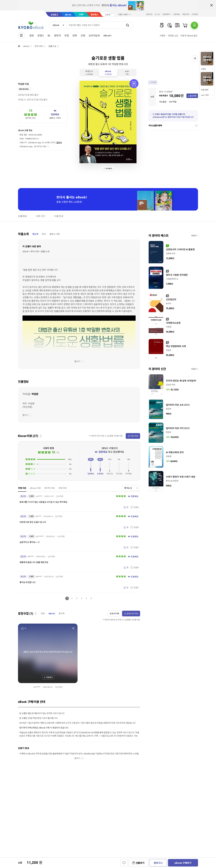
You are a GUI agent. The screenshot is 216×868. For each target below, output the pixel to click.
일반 (32, 36)
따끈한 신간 (173, 36)
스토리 (108, 15)
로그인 (157, 14)
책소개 (35, 234)
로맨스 (41, 36)
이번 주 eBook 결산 (189, 36)
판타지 (58, 36)
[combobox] (58, 25)
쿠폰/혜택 (205, 90)
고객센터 (195, 14)
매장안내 (186, 14)
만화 (75, 36)
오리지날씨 (94, 36)
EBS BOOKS (24, 89)
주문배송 (177, 14)
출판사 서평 (55, 234)
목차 (44, 234)
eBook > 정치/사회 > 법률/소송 (36, 251)
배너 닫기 (211, 5)
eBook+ (108, 36)
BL (49, 36)
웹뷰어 (59, 143)
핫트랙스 (94, 15)
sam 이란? (205, 95)
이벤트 (163, 36)
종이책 (62, 614)
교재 (83, 36)
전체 (43, 614)
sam (81, 14)
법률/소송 (52, 46)
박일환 (21, 84)
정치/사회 (39, 46)
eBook (68, 15)
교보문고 (54, 15)
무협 (67, 36)
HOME (19, 46)
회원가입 (149, 14)
